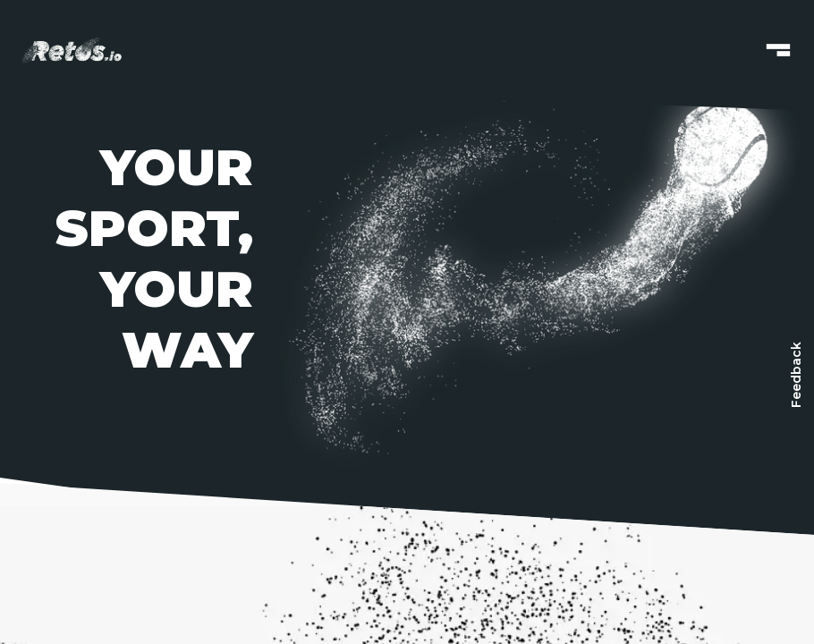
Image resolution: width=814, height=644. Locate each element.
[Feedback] (796, 375)
